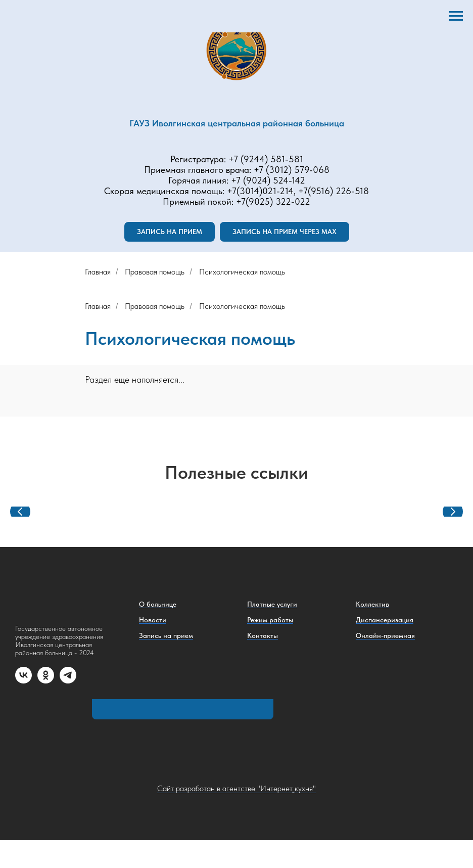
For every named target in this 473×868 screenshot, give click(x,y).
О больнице (158, 604)
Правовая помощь (155, 272)
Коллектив (372, 604)
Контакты (263, 635)
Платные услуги (272, 604)
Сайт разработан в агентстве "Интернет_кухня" (236, 788)
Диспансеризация (385, 620)
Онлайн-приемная (385, 635)
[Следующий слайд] (453, 512)
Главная (98, 272)
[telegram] (68, 681)
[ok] (46, 681)
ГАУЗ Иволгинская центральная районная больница (237, 123)
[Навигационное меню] (456, 16)
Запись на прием (166, 635)
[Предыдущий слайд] (20, 512)
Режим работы (270, 620)
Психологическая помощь (242, 272)
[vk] (23, 681)
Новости (153, 620)
